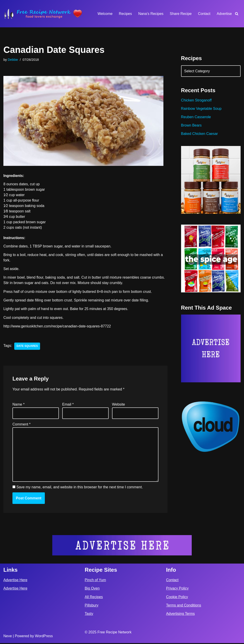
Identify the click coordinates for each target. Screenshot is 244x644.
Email (68, 405)
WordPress (44, 637)
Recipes (125, 14)
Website (119, 405)
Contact (204, 14)
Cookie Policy (177, 598)
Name (18, 405)
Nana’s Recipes (151, 14)
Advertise (224, 14)
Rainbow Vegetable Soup (201, 109)
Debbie (13, 60)
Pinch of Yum (95, 581)
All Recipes (94, 598)
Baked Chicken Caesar (200, 134)
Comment (22, 425)
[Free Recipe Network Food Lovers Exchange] (43, 14)
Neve (8, 637)
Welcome (105, 14)
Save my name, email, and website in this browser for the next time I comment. (79, 488)
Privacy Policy (177, 589)
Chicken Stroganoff (196, 100)
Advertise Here (15, 581)
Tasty (89, 615)
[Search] (237, 14)
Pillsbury (91, 606)
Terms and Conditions (184, 606)
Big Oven (92, 589)
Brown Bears (191, 126)
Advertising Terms (181, 615)
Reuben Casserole (196, 117)
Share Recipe (181, 14)
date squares (27, 347)
